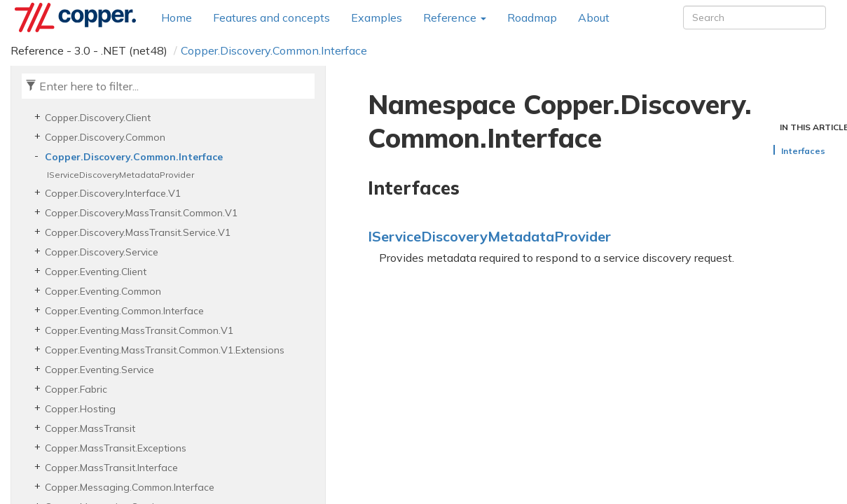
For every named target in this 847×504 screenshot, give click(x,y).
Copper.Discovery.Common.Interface (274, 50)
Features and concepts (271, 17)
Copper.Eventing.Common (103, 291)
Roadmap (532, 17)
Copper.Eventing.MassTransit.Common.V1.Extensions (165, 350)
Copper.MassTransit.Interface (111, 468)
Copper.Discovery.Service (102, 252)
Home (177, 17)
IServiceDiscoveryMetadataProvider (120, 175)
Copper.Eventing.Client (96, 272)
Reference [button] (455, 17)
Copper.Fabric (76, 389)
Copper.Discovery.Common (105, 137)
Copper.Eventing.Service (99, 370)
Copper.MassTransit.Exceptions (116, 448)
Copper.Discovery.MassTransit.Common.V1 (141, 213)
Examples (377, 17)
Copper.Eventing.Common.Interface (124, 311)
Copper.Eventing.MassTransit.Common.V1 (139, 330)
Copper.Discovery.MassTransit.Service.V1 (138, 232)
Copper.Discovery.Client (98, 118)
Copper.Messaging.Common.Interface (130, 487)
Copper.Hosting (80, 409)
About (594, 17)
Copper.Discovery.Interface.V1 (113, 193)
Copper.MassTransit (90, 428)
